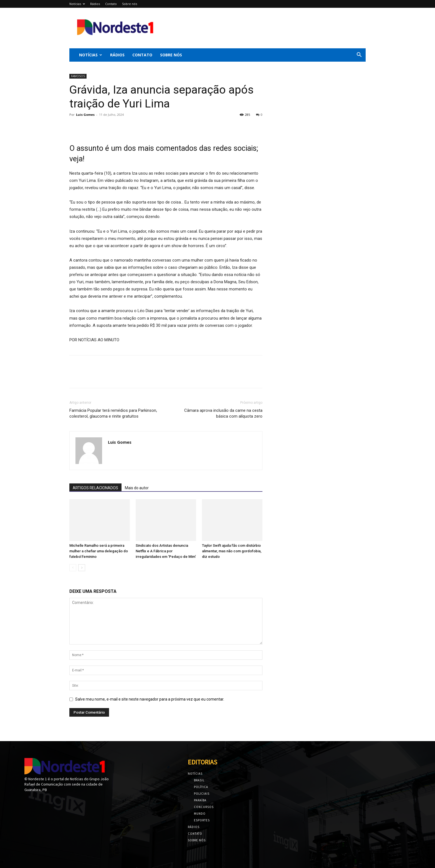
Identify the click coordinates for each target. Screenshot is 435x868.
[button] (359, 55)
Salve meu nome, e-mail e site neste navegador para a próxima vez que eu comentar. (150, 699)
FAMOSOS (78, 76)
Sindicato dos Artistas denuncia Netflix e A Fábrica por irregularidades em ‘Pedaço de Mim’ (166, 551)
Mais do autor (137, 488)
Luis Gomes (85, 115)
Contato (111, 4)
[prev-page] (73, 568)
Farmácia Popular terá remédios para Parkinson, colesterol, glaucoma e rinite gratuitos (113, 413)
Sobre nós (130, 4)
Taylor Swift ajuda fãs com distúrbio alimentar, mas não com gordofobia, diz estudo (232, 551)
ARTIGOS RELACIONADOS (95, 488)
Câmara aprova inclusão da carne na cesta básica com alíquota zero (223, 413)
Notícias (77, 4)
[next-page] (82, 568)
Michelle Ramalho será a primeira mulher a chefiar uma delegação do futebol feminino (99, 551)
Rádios (95, 4)
